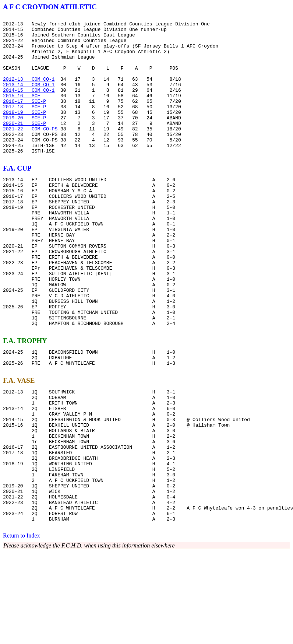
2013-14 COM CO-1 (29, 99)
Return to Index (21, 627)
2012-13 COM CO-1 (29, 92)
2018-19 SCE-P (24, 132)
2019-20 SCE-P (24, 139)
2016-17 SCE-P (24, 119)
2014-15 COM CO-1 (29, 105)
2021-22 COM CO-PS (30, 152)
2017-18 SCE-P (24, 125)
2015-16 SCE (22, 112)
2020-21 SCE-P (24, 145)
